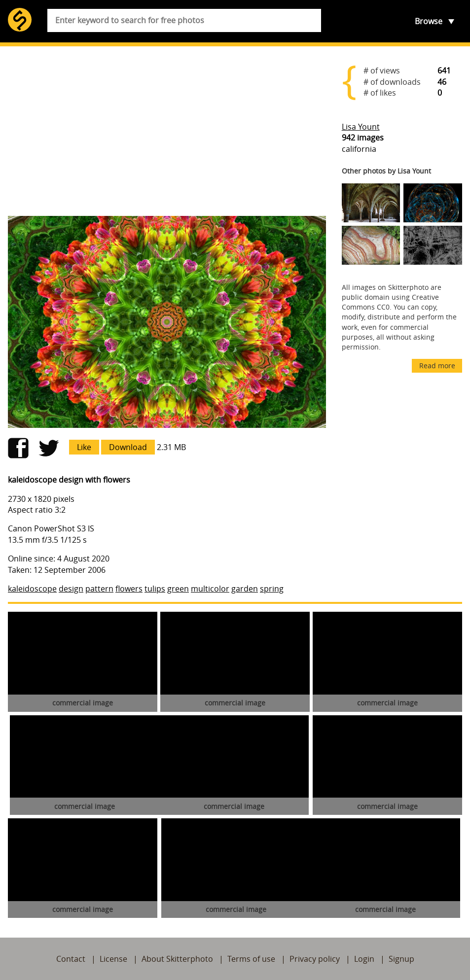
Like (84, 447)
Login (364, 959)
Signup (401, 959)
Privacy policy (315, 959)
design (71, 589)
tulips (155, 589)
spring (272, 589)
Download (128, 447)
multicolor (210, 589)
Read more (437, 366)
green (178, 589)
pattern (99, 589)
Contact (71, 959)
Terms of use (251, 959)
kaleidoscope (32, 589)
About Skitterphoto (177, 959)
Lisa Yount (361, 127)
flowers (129, 589)
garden (245, 589)
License (113, 959)
